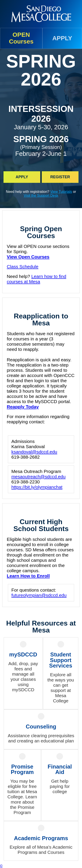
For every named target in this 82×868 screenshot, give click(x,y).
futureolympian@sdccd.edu (39, 595)
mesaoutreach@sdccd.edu (38, 477)
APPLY (62, 38)
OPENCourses (21, 38)
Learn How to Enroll (28, 576)
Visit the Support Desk (41, 196)
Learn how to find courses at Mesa (37, 279)
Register (60, 177)
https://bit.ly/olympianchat (37, 487)
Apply (22, 177)
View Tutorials (61, 192)
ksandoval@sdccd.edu (34, 452)
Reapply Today (23, 407)
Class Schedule (23, 267)
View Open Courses (28, 257)
